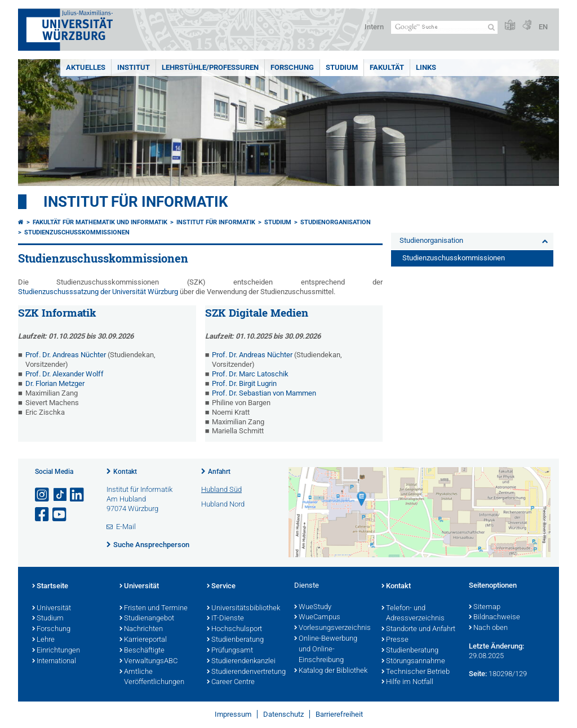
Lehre (43, 640)
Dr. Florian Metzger (55, 383)
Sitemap (485, 607)
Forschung (292, 67)
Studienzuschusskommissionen (77, 232)
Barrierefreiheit (339, 714)
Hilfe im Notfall (407, 682)
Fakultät (387, 67)
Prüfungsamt (230, 651)
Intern (374, 27)
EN (543, 27)
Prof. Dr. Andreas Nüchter (66, 355)
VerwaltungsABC (148, 662)
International (54, 662)
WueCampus (317, 618)
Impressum (233, 714)
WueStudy (313, 607)
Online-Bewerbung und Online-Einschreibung (326, 650)
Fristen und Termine (154, 609)
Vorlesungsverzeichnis (332, 628)
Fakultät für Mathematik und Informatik (100, 222)
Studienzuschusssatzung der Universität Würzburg (98, 292)
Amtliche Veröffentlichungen (152, 678)
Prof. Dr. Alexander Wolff (65, 374)
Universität (52, 609)
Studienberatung (235, 640)
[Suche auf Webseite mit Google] (444, 27)
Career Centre (231, 682)
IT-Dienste (225, 619)
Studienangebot (147, 619)
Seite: (478, 674)
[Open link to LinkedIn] (78, 495)
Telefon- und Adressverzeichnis (413, 614)
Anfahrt (219, 472)
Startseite (50, 587)
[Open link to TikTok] (60, 495)
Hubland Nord (223, 504)
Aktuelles (86, 67)
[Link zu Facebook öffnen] (43, 515)
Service (221, 587)
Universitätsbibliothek (243, 609)
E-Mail (126, 527)
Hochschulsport (234, 629)
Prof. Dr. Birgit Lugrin (244, 383)
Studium (342, 67)
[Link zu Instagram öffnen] (43, 495)
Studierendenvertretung (245, 672)
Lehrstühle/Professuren (210, 67)
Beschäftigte (142, 651)
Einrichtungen (56, 651)
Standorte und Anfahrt (418, 629)
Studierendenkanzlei (241, 662)
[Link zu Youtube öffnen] (60, 515)
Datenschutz (283, 714)
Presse (395, 640)
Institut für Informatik (136, 202)
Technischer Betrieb (416, 672)
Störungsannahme (413, 662)
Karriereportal (143, 640)
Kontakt (125, 472)
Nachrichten (141, 629)
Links (426, 67)
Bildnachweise (494, 618)
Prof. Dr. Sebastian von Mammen (264, 393)
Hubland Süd (221, 489)
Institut (134, 67)
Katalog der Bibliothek (331, 671)
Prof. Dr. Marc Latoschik (250, 374)
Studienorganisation (336, 222)
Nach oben (488, 628)
